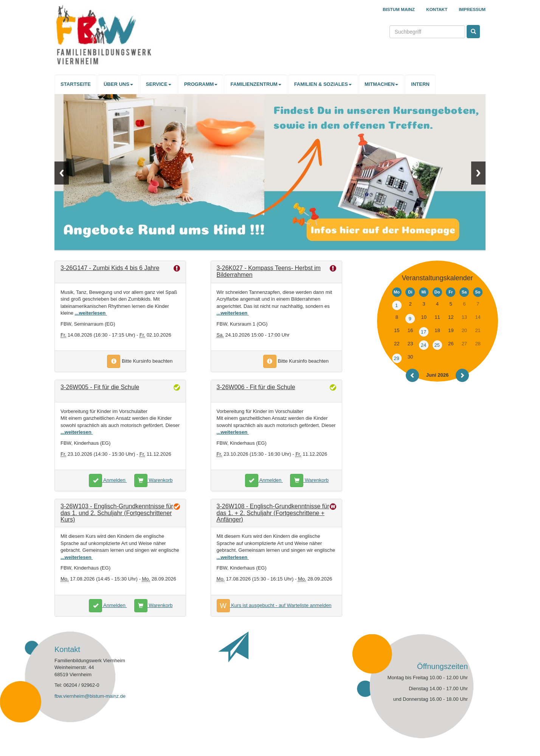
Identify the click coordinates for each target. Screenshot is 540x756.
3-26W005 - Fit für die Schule (100, 387)
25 (437, 345)
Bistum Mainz (399, 9)
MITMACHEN (381, 84)
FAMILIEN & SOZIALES (323, 84)
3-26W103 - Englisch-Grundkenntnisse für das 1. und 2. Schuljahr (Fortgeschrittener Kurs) (117, 513)
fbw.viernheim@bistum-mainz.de (90, 696)
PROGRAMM (201, 84)
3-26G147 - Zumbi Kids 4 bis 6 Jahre (110, 268)
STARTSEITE (76, 84)
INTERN (420, 84)
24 (424, 345)
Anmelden (108, 480)
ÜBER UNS (118, 84)
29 (396, 358)
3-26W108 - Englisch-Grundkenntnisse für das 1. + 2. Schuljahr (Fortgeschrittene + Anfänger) (273, 513)
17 (424, 332)
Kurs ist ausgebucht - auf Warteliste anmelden (274, 605)
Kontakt (437, 9)
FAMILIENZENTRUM (256, 84)
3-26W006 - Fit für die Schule (256, 387)
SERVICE (159, 84)
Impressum (472, 9)
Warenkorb (154, 480)
